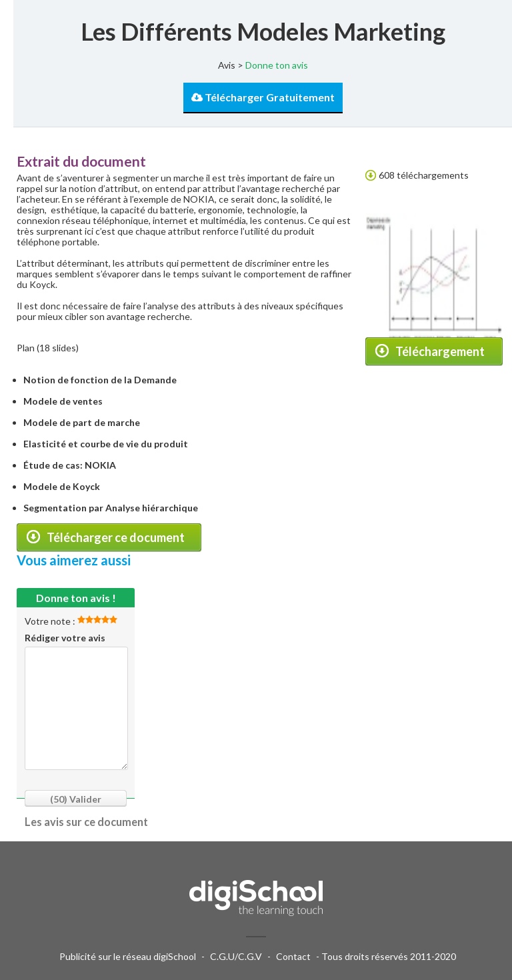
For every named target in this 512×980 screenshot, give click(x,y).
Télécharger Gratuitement (263, 97)
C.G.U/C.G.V (236, 956)
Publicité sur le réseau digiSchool (128, 956)
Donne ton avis (277, 65)
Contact (293, 956)
